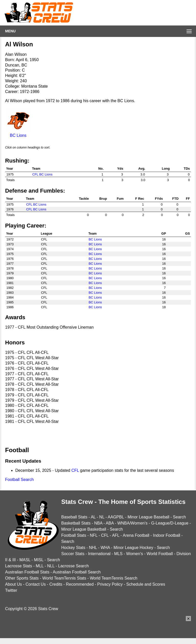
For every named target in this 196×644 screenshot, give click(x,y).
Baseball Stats (74, 517)
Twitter (11, 590)
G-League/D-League (170, 523)
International (99, 554)
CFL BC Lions (42, 174)
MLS (118, 554)
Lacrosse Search (73, 566)
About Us (14, 584)
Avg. (142, 169)
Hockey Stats (73, 548)
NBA (98, 523)
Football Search (19, 480)
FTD (175, 199)
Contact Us (36, 584)
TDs (187, 169)
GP (164, 233)
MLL (40, 566)
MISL (39, 560)
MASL (25, 560)
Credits (56, 584)
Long (166, 169)
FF (188, 199)
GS (188, 233)
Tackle (84, 199)
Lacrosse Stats (19, 566)
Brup (103, 199)
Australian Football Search (77, 572)
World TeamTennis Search (114, 578)
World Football (160, 554)
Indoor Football (167, 535)
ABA (110, 523)
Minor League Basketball (84, 529)
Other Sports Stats (22, 578)
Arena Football (136, 535)
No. (101, 169)
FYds (159, 199)
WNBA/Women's (132, 523)
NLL (51, 566)
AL (93, 517)
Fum (120, 199)
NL (102, 517)
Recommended (80, 584)
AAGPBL (116, 517)
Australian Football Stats (27, 572)
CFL (75, 470)
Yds (120, 169)
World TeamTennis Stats (64, 578)
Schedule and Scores (146, 584)
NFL (94, 535)
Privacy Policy (110, 584)
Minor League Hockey (133, 548)
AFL (116, 535)
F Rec (140, 199)
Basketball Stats (76, 523)
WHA (105, 548)
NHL (93, 548)
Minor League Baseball (149, 517)
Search (180, 517)
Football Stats (74, 535)
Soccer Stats (73, 554)
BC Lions (18, 133)
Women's (134, 554)
